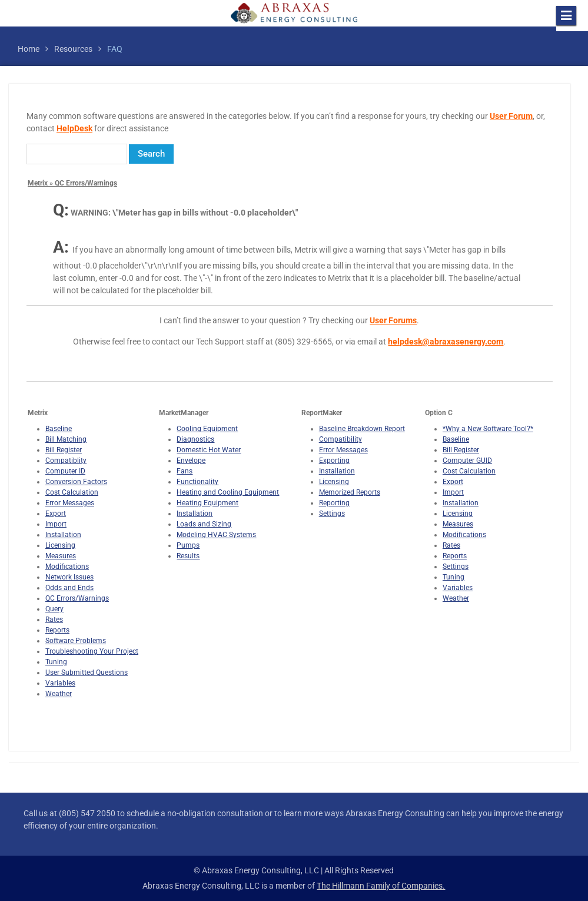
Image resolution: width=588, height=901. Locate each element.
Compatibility (340, 439)
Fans (185, 471)
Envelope (191, 461)
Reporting (334, 503)
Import (56, 524)
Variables (60, 683)
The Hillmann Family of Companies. (381, 886)
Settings (332, 514)
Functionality (197, 482)
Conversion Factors (76, 482)
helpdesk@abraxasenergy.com (446, 342)
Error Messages (70, 503)
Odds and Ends (69, 588)
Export (56, 514)
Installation (63, 535)
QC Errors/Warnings (77, 598)
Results (188, 556)
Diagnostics (195, 439)
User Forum (511, 116)
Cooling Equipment (207, 429)
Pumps (188, 545)
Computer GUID (467, 461)
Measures (61, 556)
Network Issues (69, 577)
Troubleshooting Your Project (92, 651)
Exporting (334, 461)
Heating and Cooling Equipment (228, 492)
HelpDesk (74, 128)
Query (54, 609)
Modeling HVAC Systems (216, 535)
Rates (54, 620)
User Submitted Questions (87, 673)
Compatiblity (66, 461)
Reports (57, 630)
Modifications (67, 567)
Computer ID (65, 471)
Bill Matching (66, 439)
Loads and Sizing (204, 524)
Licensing (60, 545)
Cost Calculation (72, 492)
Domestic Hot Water (209, 450)
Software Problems (76, 641)
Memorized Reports (350, 492)
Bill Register (64, 450)
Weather (59, 694)
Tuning (56, 662)
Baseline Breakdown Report (362, 429)
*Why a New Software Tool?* (488, 429)
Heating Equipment (207, 503)
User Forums (393, 320)
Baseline (59, 429)
